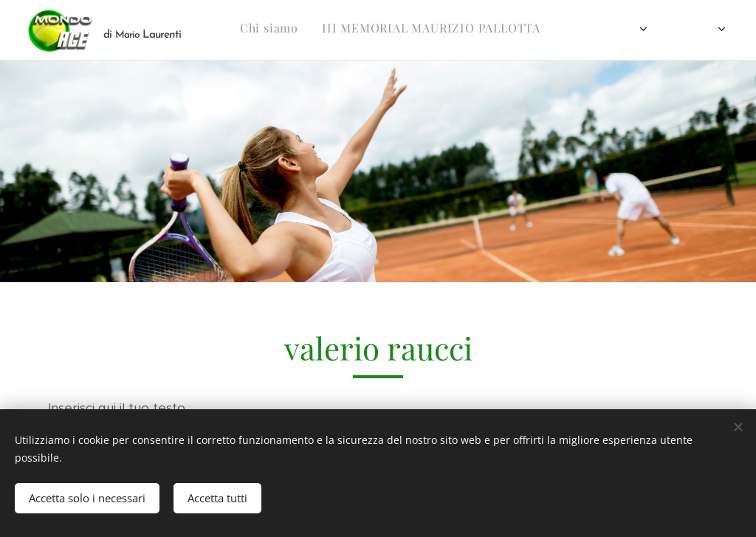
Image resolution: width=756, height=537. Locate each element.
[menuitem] (318, 30)
